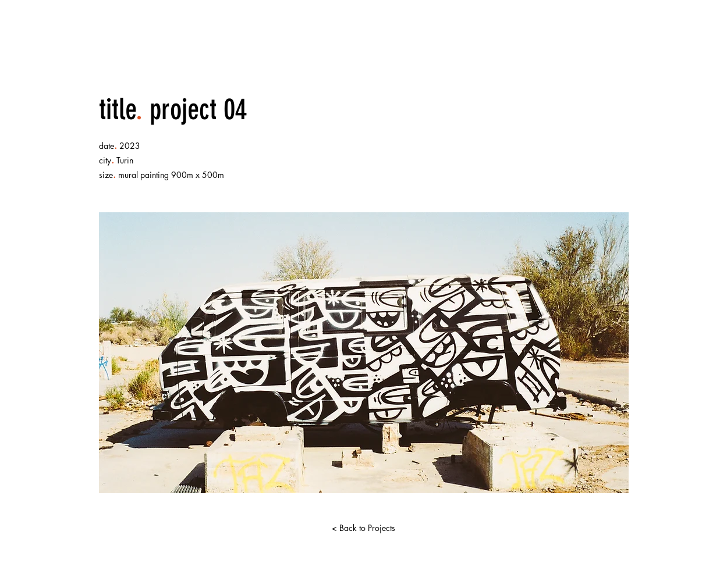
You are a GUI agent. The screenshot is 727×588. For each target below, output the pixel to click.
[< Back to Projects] (364, 528)
